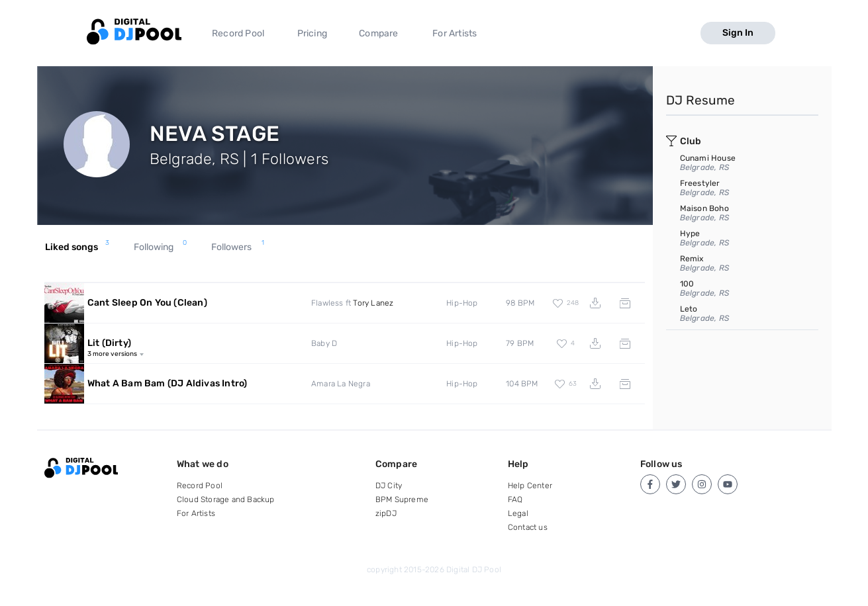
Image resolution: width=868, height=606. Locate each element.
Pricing (312, 33)
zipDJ (386, 513)
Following (160, 247)
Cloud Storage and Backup (226, 499)
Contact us (528, 527)
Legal (518, 513)
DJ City (389, 486)
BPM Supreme (402, 499)
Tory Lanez (373, 303)
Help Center (530, 486)
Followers (238, 247)
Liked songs (77, 247)
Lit (109, 343)
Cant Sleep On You (147, 303)
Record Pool (238, 33)
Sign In (738, 33)
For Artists (455, 33)
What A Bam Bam (168, 383)
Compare (378, 33)
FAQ (515, 499)
